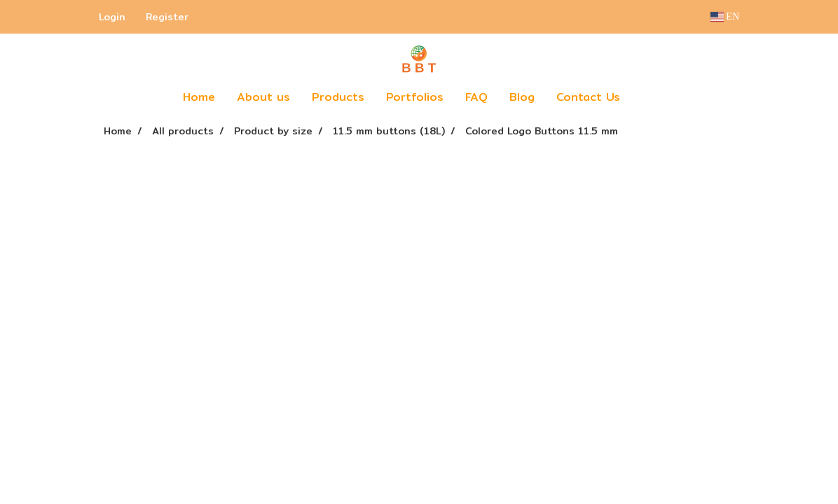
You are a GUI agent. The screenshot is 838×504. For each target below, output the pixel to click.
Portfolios (415, 97)
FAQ (476, 97)
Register (167, 17)
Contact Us (588, 97)
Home (199, 97)
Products (338, 97)
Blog (522, 97)
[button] (652, 97)
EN (725, 16)
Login (112, 17)
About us (263, 97)
